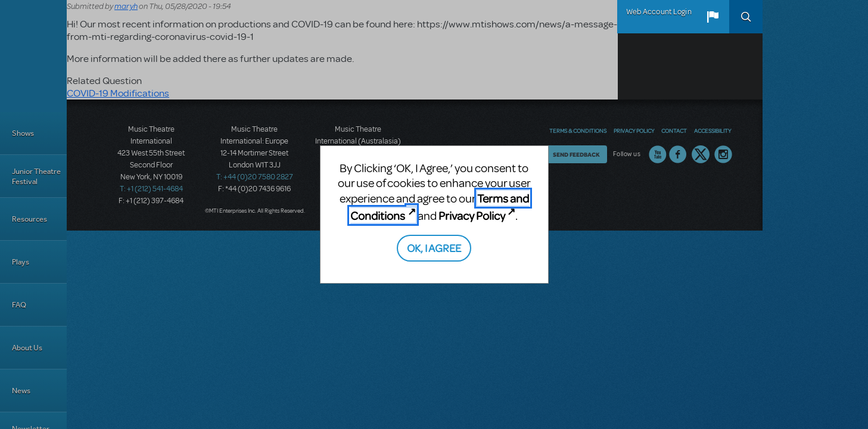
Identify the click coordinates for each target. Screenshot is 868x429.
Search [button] (746, 17)
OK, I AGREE (434, 248)
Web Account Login (659, 12)
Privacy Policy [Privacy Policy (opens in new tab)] (472, 215)
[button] (713, 17)
